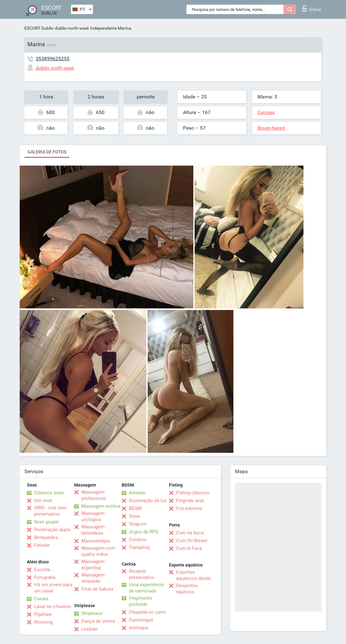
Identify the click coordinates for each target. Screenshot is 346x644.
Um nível (43, 501)
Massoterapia (96, 541)
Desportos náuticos (187, 589)
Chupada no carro (147, 612)
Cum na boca (190, 533)
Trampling (139, 547)
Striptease (92, 613)
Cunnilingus (141, 620)
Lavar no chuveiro (53, 607)
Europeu (266, 112)
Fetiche (42, 545)
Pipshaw (43, 614)
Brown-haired (271, 128)
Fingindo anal (190, 501)
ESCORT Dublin (39, 28)
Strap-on (138, 524)
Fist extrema (189, 508)
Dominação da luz (148, 501)
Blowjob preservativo (142, 574)
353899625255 (53, 59)
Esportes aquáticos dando (194, 575)
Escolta (42, 570)
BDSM (135, 508)
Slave (135, 516)
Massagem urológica (93, 517)
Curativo (138, 540)
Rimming (43, 622)
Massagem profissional (94, 495)
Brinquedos (46, 537)
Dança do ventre (98, 621)
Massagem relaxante (93, 578)
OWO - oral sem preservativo (50, 511)
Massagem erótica (101, 506)
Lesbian (89, 629)
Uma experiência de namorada (146, 588)
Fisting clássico (193, 493)
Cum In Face (189, 548)
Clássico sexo (49, 493)
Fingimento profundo (141, 601)
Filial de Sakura (97, 589)
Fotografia (45, 577)
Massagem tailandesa (93, 530)
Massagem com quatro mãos (98, 551)
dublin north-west (72, 28)
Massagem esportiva (93, 565)
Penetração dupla (52, 530)
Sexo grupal (46, 522)
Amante (137, 493)
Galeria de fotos (47, 152)
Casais (41, 599)
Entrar (312, 8)
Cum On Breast (192, 541)
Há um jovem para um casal (53, 588)
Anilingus (139, 628)
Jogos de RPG (144, 532)
